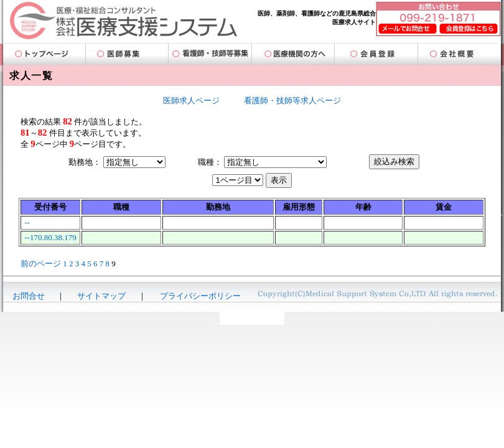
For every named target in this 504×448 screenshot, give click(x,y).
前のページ (41, 264)
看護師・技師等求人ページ (292, 100)
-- (27, 222)
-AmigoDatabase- (252, 318)
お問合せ (29, 296)
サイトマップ (101, 296)
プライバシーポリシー (200, 296)
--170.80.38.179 (50, 237)
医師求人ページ (191, 100)
